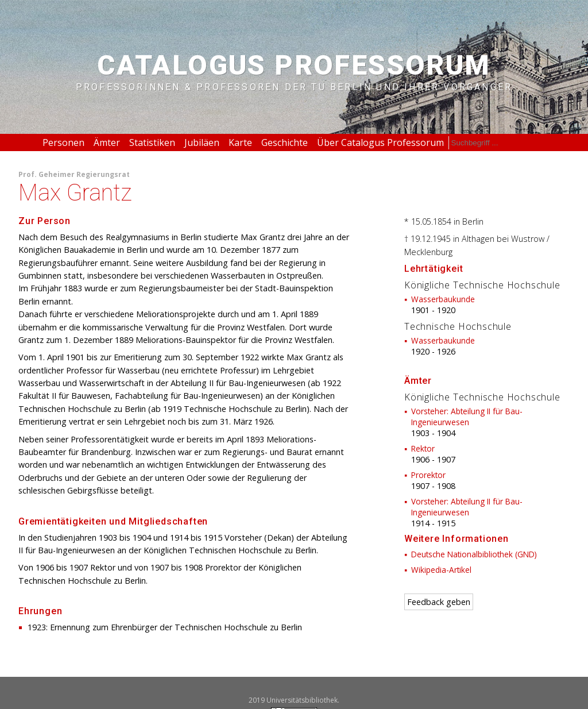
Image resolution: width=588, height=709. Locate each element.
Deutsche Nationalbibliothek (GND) (474, 554)
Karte (240, 142)
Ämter (107, 142)
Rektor (423, 448)
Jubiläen (202, 142)
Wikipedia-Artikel (441, 570)
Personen (63, 142)
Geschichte (285, 142)
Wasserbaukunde (443, 299)
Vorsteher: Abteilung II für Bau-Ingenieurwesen (467, 417)
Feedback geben (439, 602)
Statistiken (152, 142)
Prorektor (428, 475)
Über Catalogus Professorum (380, 142)
